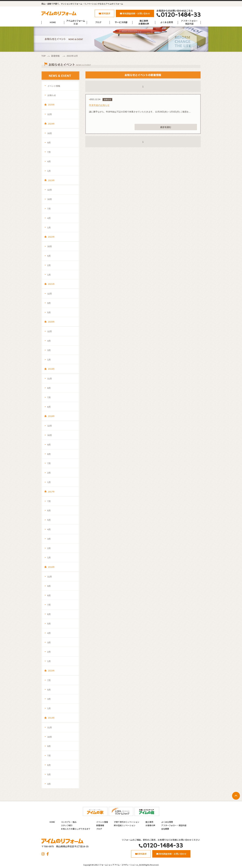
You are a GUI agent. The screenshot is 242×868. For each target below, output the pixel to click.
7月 (49, 152)
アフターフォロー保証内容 (189, 22)
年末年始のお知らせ (99, 105)
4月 (49, 162)
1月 (49, 171)
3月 (49, 350)
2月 (49, 265)
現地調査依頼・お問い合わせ (135, 13)
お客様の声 (150, 825)
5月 (49, 256)
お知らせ (52, 95)
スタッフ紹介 (67, 825)
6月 (49, 407)
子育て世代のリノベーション (127, 822)
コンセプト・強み (69, 822)
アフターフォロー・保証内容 (174, 825)
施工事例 (149, 822)
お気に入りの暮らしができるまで (76, 829)
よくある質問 (167, 22)
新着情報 (55, 56)
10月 (50, 133)
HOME (53, 22)
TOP (44, 56)
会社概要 (165, 829)
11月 (50, 379)
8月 (49, 388)
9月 (49, 143)
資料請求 (105, 13)
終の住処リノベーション (125, 825)
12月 (50, 114)
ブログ (98, 22)
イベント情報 (54, 86)
